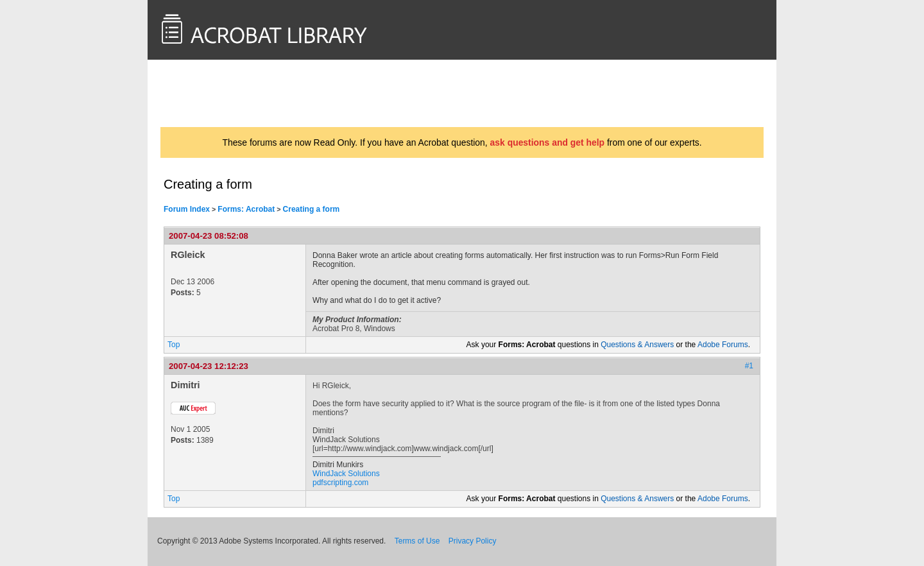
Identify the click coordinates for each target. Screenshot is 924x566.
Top (174, 345)
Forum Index (187, 209)
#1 (749, 366)
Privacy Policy (473, 541)
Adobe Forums (723, 345)
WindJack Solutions (346, 474)
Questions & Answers (637, 345)
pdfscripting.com (340, 483)
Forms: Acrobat (246, 209)
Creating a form (312, 209)
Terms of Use (417, 541)
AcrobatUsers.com (210, 93)
